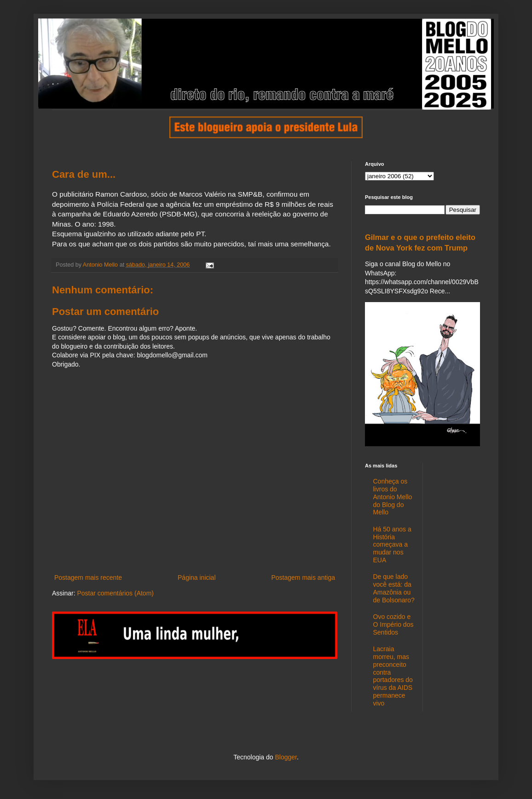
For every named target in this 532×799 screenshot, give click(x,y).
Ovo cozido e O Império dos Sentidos (393, 624)
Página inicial (197, 577)
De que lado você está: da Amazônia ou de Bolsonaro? (394, 588)
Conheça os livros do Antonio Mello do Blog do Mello (393, 497)
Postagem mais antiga (303, 577)
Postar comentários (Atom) (115, 593)
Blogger (286, 757)
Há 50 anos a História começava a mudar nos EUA (392, 545)
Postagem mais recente (88, 577)
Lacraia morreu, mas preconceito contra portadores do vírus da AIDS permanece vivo (393, 676)
